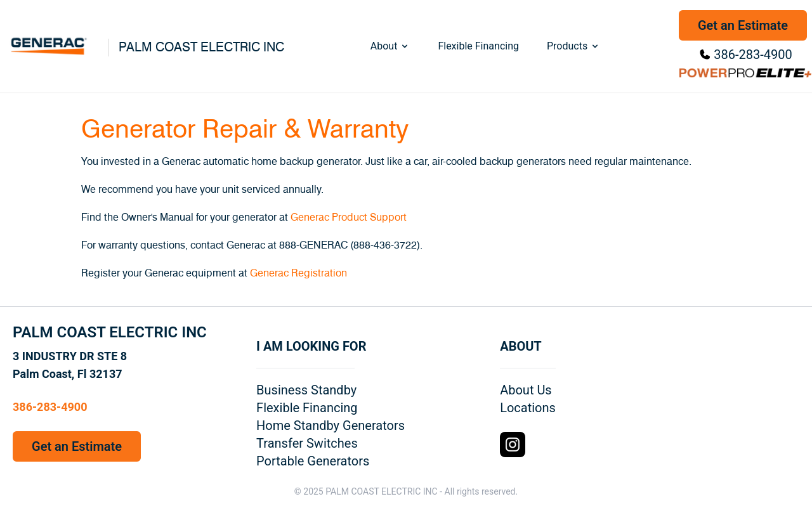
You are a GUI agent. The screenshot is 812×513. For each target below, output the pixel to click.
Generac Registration (298, 273)
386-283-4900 (753, 55)
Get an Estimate (743, 25)
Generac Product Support (349, 218)
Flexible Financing (478, 46)
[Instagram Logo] (513, 445)
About (390, 46)
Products (573, 46)
